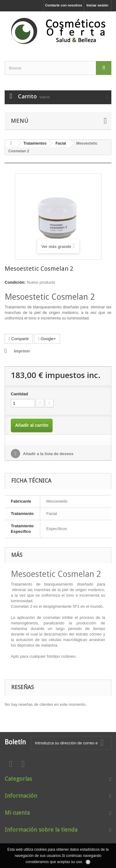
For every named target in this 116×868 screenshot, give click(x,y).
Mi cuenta (17, 813)
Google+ (47, 339)
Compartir (19, 339)
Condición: (15, 282)
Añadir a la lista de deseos (48, 454)
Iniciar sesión (97, 5)
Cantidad (19, 394)
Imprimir (22, 351)
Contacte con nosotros (64, 5)
